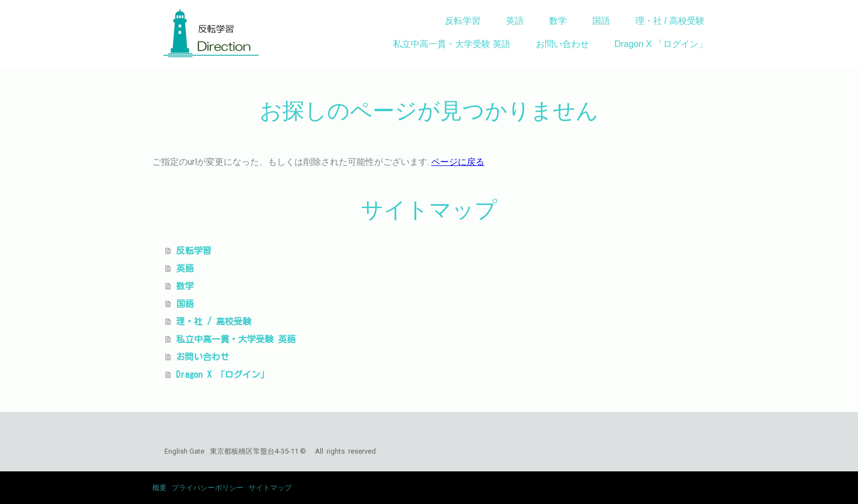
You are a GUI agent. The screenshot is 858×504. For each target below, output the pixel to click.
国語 (601, 21)
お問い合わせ (562, 44)
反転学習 (463, 21)
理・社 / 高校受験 (670, 21)
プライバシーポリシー (208, 488)
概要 (159, 488)
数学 (558, 21)
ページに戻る (458, 162)
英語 (515, 21)
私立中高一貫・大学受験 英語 (452, 44)
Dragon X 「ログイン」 (661, 44)
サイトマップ (270, 488)
